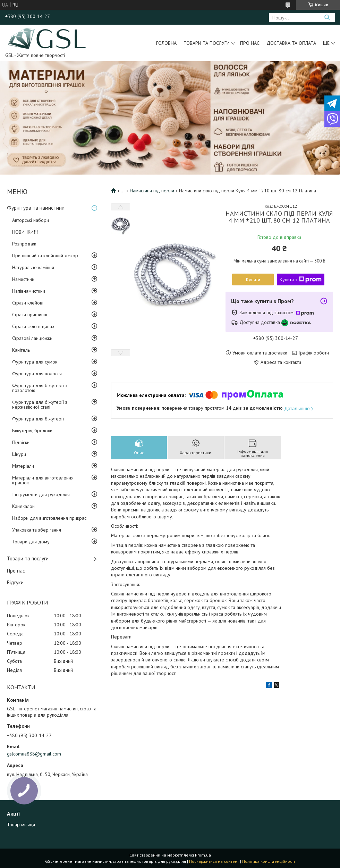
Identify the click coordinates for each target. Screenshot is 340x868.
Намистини (23, 279)
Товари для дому (31, 542)
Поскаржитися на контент (214, 861)
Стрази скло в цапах (33, 326)
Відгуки (15, 582)
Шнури (19, 454)
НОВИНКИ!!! (25, 232)
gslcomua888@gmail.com (34, 754)
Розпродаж (24, 244)
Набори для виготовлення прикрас (49, 518)
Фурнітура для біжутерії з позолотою (40, 388)
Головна (166, 43)
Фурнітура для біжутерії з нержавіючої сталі (40, 404)
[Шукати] (327, 18)
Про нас (250, 43)
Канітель (21, 350)
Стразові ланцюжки (32, 338)
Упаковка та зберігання (37, 530)
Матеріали (23, 466)
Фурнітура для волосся (37, 374)
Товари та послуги (207, 43)
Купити (253, 279)
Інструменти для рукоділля (41, 494)
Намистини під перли (152, 191)
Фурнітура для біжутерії (38, 419)
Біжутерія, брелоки (32, 431)
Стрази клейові (28, 303)
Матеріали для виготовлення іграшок (43, 480)
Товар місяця (21, 825)
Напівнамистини (29, 291)
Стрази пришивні (30, 315)
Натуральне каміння (33, 267)
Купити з (301, 279)
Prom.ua (203, 855)
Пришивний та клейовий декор (45, 256)
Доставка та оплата (291, 43)
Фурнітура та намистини (36, 208)
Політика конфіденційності (269, 861)
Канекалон (23, 506)
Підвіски (21, 442)
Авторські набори (31, 220)
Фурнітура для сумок (35, 362)
